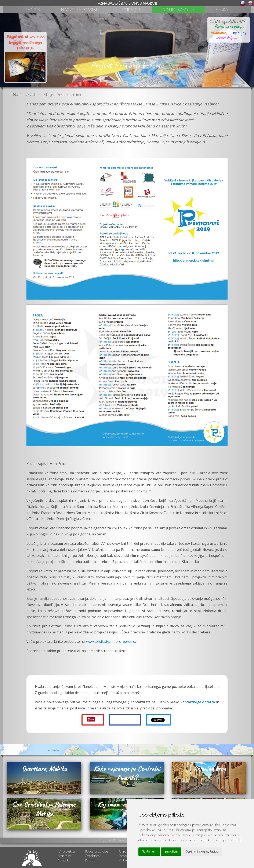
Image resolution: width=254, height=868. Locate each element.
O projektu (66, 851)
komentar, (219, 33)
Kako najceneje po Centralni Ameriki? (127, 773)
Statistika (64, 856)
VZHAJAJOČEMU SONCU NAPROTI (127, 3)
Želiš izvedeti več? (228, 22)
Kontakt (64, 860)
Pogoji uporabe (97, 851)
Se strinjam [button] (149, 851)
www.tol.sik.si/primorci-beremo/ (111, 641)
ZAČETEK (33, 10)
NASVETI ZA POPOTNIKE (81, 10)
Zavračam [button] (171, 851)
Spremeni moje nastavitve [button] (202, 851)
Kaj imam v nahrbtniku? (127, 804)
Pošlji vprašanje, (228, 26)
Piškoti (89, 860)
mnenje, (237, 32)
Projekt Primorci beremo (63, 95)
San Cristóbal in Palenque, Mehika (44, 809)
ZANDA (222, 10)
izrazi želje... (226, 37)
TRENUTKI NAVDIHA (178, 10)
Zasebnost (93, 856)
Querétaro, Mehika (44, 769)
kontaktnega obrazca (198, 702)
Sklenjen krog (209, 769)
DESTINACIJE (131, 10)
